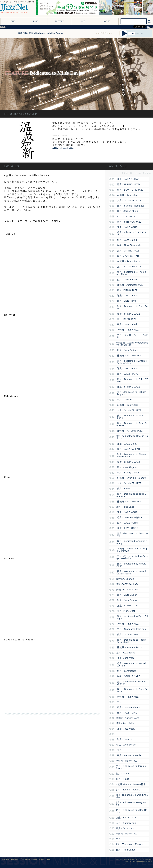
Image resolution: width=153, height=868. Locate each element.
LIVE (83, 21)
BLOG (36, 21)
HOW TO (107, 21)
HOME (12, 21)
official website (63, 148)
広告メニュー (45, 859)
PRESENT (59, 21)
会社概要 (6, 859)
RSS (150, 28)
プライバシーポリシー (29, 859)
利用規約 (14, 859)
